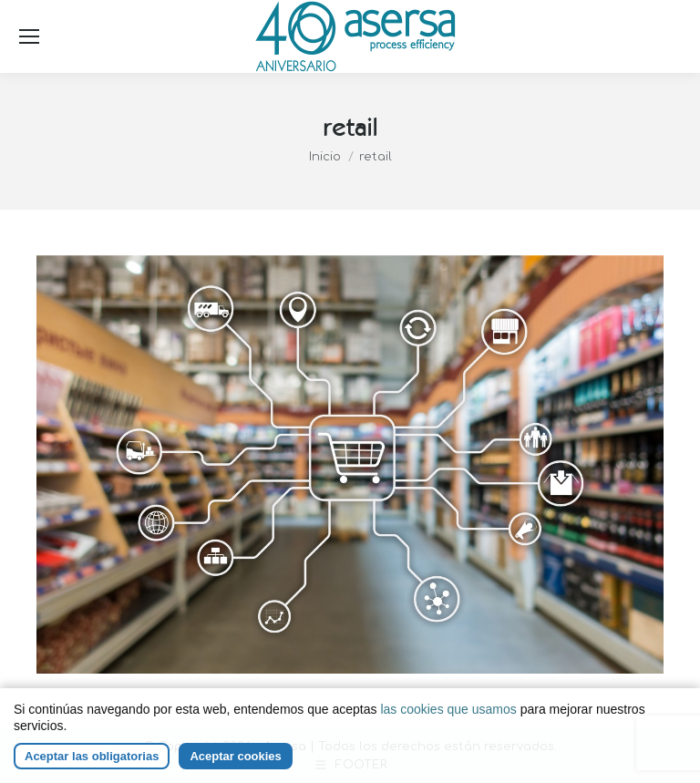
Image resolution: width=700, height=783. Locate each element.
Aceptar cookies (235, 756)
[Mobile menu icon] (29, 36)
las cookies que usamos (448, 709)
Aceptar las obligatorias (92, 756)
